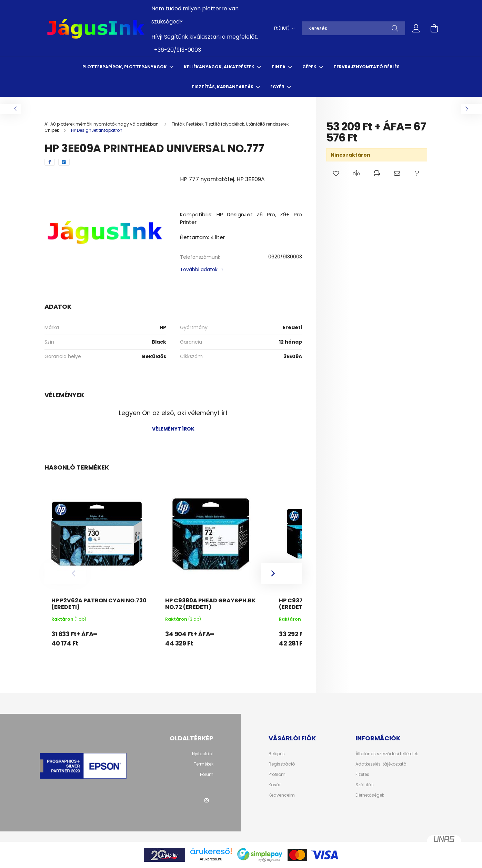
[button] (336, 174)
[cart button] (434, 28)
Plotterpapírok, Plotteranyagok (125, 67)
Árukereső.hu (211, 859)
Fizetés (362, 775)
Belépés (277, 754)
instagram (207, 800)
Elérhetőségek (370, 795)
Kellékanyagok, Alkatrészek (220, 67)
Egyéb (278, 87)
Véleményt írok (173, 429)
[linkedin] (64, 162)
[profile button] (416, 28)
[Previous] (65, 573)
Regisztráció (282, 764)
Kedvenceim (282, 795)
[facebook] (50, 162)
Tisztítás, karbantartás (223, 87)
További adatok (199, 269)
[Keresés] (353, 28)
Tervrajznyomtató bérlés (366, 67)
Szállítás (365, 785)
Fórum (207, 775)
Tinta (279, 67)
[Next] (281, 573)
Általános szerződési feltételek (387, 754)
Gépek (310, 67)
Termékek (204, 764)
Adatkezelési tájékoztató (381, 764)
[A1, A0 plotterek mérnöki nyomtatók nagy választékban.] (103, 124)
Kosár (275, 785)
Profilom (277, 775)
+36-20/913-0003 (178, 50)
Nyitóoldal (203, 754)
